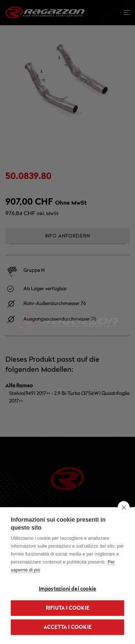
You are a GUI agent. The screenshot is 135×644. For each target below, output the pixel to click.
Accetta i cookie (67, 627)
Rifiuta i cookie (67, 608)
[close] (124, 507)
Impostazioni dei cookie (68, 589)
